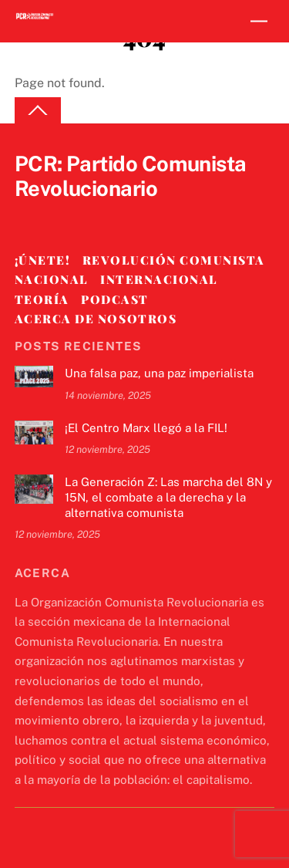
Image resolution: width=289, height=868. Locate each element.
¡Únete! (43, 260)
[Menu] (259, 21)
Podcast (115, 299)
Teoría (42, 299)
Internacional (159, 279)
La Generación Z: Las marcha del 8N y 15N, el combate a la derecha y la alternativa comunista (168, 497)
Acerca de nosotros (96, 319)
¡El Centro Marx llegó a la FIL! (146, 428)
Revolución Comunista (174, 260)
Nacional (52, 279)
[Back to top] (38, 111)
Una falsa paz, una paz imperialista (159, 373)
